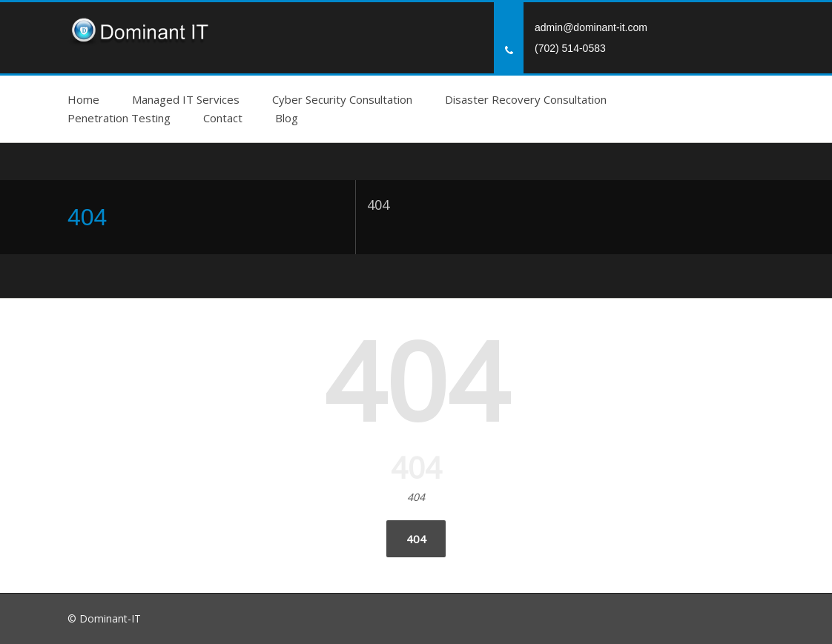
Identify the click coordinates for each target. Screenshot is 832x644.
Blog (287, 118)
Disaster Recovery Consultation (526, 99)
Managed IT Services (186, 99)
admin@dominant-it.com (591, 27)
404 (416, 539)
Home (83, 99)
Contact (223, 118)
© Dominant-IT (104, 618)
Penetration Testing (119, 118)
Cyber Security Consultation (342, 99)
